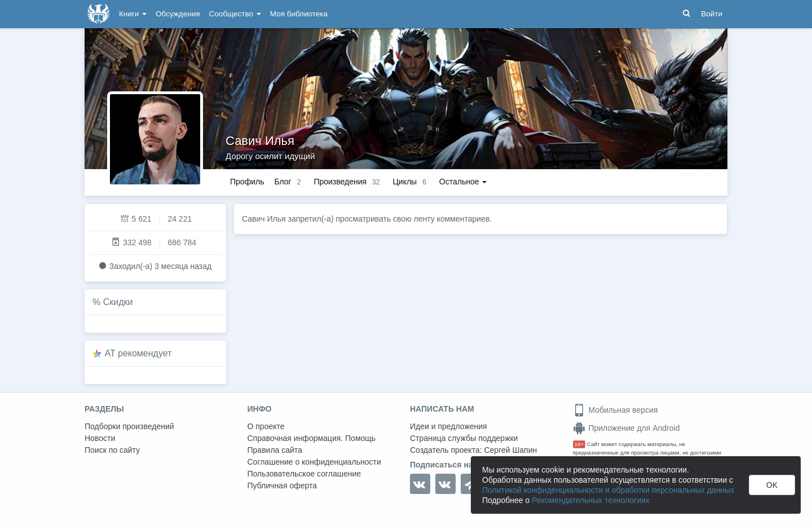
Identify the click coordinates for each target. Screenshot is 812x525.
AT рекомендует (138, 353)
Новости (100, 438)
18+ (579, 444)
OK (772, 485)
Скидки (118, 302)
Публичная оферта (283, 486)
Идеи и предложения (449, 426)
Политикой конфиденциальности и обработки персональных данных (608, 490)
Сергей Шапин (510, 450)
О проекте (266, 426)
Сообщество (235, 14)
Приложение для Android (626, 428)
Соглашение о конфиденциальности (314, 462)
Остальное (463, 182)
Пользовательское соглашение (304, 474)
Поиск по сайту (112, 450)
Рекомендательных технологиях (591, 500)
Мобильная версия (615, 410)
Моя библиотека (299, 14)
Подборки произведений (129, 426)
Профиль (247, 182)
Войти (712, 14)
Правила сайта (275, 450)
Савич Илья (260, 141)
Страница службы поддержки (464, 438)
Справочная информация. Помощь (312, 438)
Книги (133, 14)
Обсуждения (178, 14)
